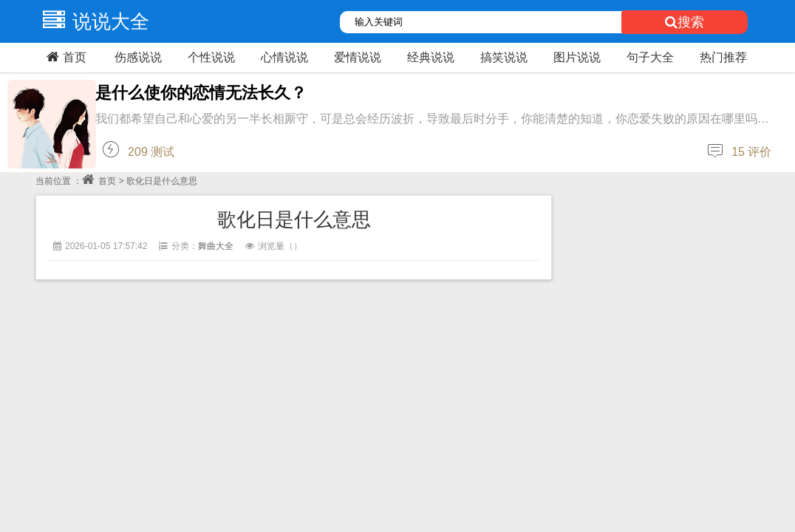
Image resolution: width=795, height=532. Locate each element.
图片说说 (577, 57)
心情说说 (284, 57)
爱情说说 (358, 57)
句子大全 (650, 57)
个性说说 (211, 57)
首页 (65, 57)
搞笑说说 (504, 57)
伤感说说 (138, 57)
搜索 (685, 22)
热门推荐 (723, 57)
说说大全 (92, 21)
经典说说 (431, 57)
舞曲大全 (216, 246)
